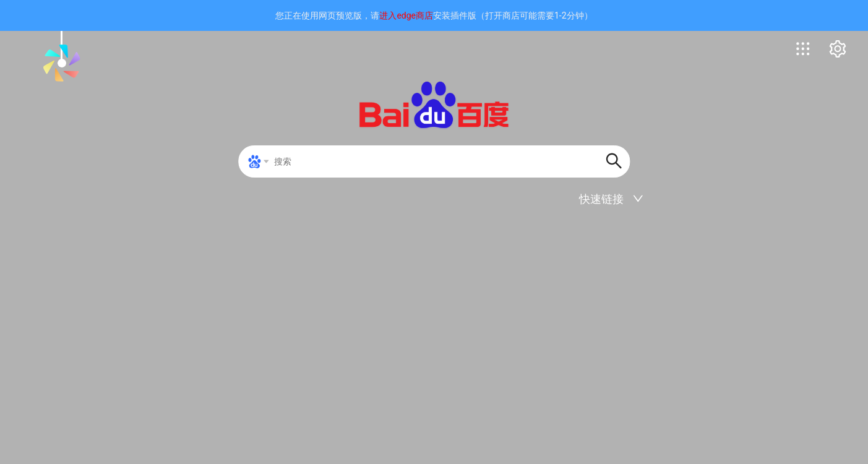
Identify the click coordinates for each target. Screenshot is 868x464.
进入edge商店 (406, 15)
